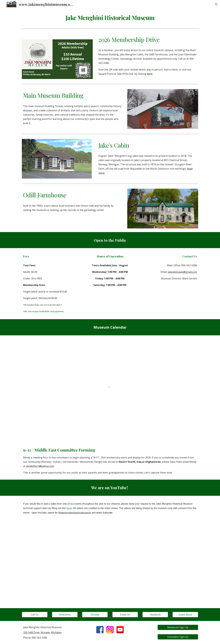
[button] (216, 4)
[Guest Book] (185, 615)
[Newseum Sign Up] (178, 627)
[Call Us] (35, 615)
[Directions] (65, 615)
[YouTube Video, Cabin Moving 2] (110, 561)
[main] (110, 18)
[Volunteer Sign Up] (178, 637)
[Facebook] (155, 615)
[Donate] (95, 615)
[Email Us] (125, 615)
